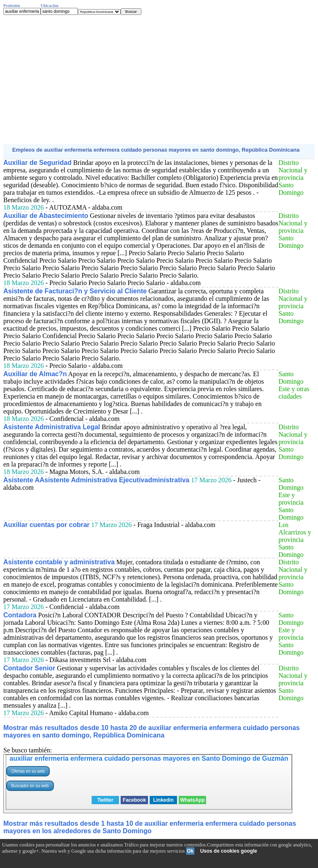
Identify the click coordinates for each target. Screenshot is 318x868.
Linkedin (163, 800)
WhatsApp (192, 800)
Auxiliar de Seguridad (37, 163)
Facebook (134, 800)
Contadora (20, 615)
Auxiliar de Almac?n (35, 374)
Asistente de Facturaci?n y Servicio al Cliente (75, 291)
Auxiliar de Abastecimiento (46, 216)
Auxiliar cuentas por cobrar (46, 525)
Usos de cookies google (229, 851)
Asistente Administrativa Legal (52, 427)
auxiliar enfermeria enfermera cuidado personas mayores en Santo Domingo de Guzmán (149, 758)
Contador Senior (29, 668)
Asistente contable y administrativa (59, 562)
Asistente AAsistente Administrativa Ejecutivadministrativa (96, 480)
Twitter (105, 800)
